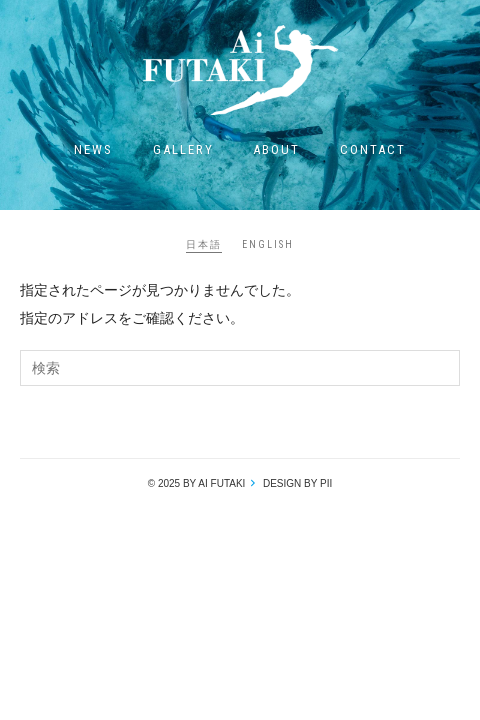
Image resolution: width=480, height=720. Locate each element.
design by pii (296, 483)
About (276, 149)
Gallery (183, 149)
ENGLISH (268, 244)
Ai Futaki (240, 70)
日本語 (204, 244)
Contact (373, 149)
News (93, 149)
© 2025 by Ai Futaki (197, 483)
